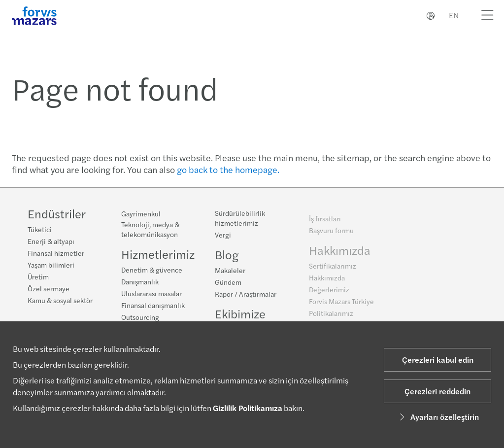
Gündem (228, 283)
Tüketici (40, 229)
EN (454, 15)
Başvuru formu (331, 234)
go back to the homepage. (228, 169)
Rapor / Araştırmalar (246, 295)
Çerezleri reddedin (437, 391)
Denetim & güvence (152, 270)
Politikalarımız (331, 316)
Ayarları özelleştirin (438, 417)
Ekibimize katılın (240, 321)
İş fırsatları (325, 222)
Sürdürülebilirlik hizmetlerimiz (240, 219)
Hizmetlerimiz (158, 254)
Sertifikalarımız (333, 269)
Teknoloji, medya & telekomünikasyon (150, 229)
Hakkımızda (340, 253)
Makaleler (230, 272)
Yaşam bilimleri (51, 265)
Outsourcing (140, 317)
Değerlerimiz (329, 293)
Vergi (223, 236)
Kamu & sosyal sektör (60, 300)
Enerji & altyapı (51, 241)
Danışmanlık (140, 281)
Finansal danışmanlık (153, 305)
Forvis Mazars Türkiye (341, 305)
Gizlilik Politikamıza (248, 408)
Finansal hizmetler (56, 253)
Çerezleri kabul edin (438, 360)
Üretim (38, 276)
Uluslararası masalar (151, 293)
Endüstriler (57, 213)
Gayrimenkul (141, 213)
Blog (227, 256)
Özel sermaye (49, 288)
